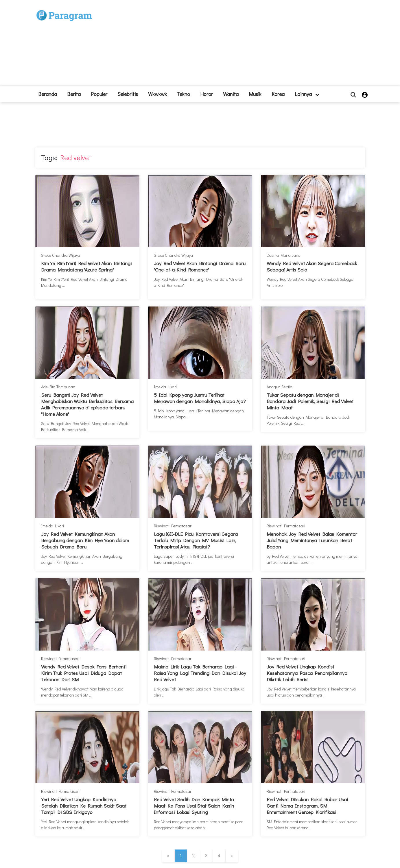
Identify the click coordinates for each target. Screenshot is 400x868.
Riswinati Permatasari (173, 526)
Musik (255, 94)
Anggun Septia (280, 387)
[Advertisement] (242, 45)
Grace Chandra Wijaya (61, 255)
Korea (278, 94)
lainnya (307, 94)
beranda (48, 94)
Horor (207, 94)
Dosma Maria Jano (283, 255)
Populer (99, 94)
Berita (74, 94)
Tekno (184, 94)
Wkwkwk (157, 94)
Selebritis (128, 94)
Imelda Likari (165, 387)
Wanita (231, 94)
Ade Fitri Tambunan (58, 387)
